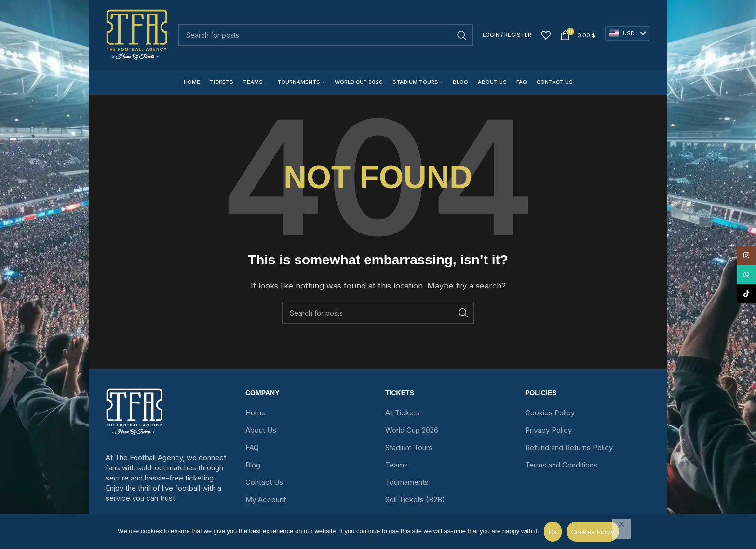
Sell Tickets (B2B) (415, 500)
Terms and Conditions (561, 465)
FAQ (252, 447)
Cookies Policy (550, 413)
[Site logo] (137, 35)
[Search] (325, 35)
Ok (553, 532)
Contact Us (264, 482)
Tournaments (407, 482)
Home (256, 413)
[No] (621, 529)
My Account (266, 500)
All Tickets (403, 413)
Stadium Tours (409, 447)
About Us (261, 430)
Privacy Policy (548, 430)
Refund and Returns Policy (569, 447)
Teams (397, 465)
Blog (253, 465)
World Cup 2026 (412, 430)
